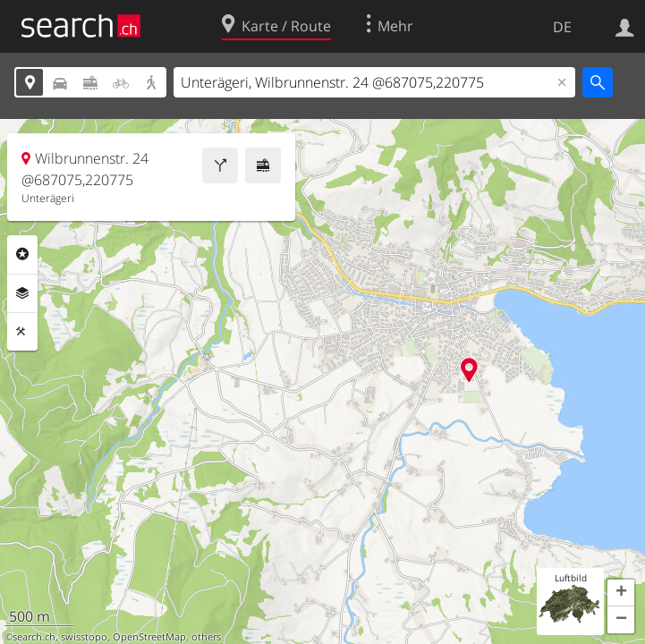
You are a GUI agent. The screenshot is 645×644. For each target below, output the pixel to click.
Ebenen (22, 293)
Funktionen (22, 332)
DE (562, 27)
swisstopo (84, 637)
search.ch (34, 637)
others (206, 637)
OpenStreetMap (149, 637)
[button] (621, 593)
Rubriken (22, 254)
